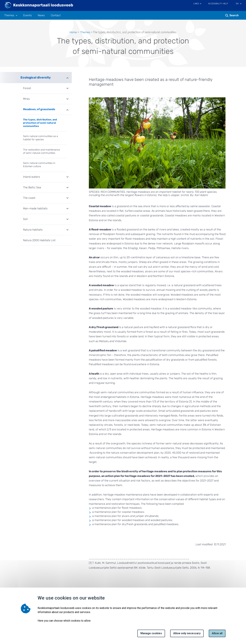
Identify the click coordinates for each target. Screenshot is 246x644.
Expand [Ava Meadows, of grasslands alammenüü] (67, 110)
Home (73, 32)
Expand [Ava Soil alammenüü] (67, 219)
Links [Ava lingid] (196, 4)
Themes (85, 32)
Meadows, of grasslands (39, 109)
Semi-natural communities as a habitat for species (40, 138)
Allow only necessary (187, 633)
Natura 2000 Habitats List (39, 240)
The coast (29, 198)
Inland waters (32, 177)
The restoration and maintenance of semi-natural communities (42, 151)
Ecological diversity (36, 77)
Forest (27, 88)
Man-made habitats (35, 208)
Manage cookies (151, 633)
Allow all (217, 633)
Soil (25, 219)
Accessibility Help (218, 4)
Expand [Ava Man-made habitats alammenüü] (67, 209)
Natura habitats (33, 230)
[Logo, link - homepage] (39, 5)
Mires (26, 99)
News (41, 15)
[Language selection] (241, 4)
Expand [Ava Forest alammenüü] (67, 89)
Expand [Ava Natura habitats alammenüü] (67, 230)
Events (28, 15)
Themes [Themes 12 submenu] (9, 15)
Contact (56, 15)
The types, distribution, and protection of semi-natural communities (40, 123)
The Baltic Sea (32, 187)
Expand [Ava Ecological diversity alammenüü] (67, 78)
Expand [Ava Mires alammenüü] (67, 99)
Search (234, 15)
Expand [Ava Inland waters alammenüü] (67, 177)
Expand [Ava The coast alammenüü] (67, 198)
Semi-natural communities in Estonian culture (39, 165)
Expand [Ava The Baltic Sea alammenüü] (67, 188)
